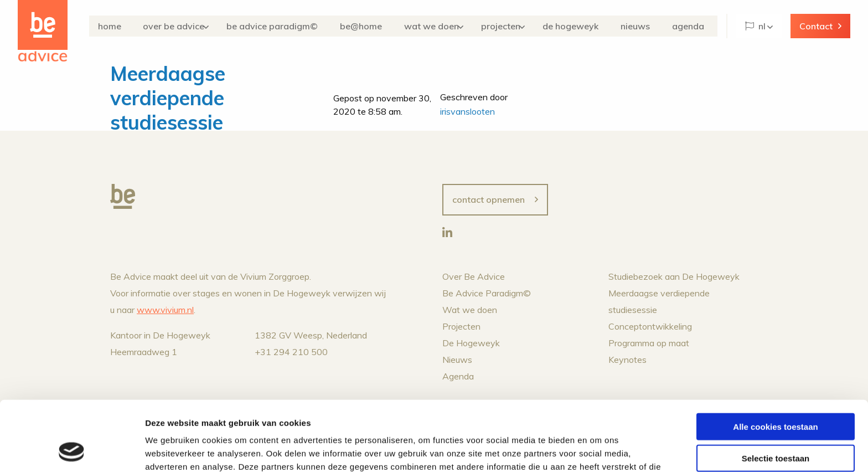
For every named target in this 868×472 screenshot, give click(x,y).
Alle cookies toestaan (775, 361)
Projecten (511, 26)
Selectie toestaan (776, 393)
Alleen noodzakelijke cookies (776, 424)
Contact (816, 26)
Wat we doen (440, 26)
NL (755, 26)
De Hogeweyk (584, 26)
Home (128, 26)
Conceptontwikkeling (650, 326)
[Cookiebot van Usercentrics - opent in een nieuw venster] (72, 450)
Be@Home (374, 26)
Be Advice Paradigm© (289, 26)
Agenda (693, 26)
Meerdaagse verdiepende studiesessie (168, 98)
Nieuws (644, 26)
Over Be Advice (188, 26)
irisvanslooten (467, 111)
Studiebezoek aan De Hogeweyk (674, 276)
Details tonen (598, 450)
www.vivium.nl (165, 310)
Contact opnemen (489, 199)
